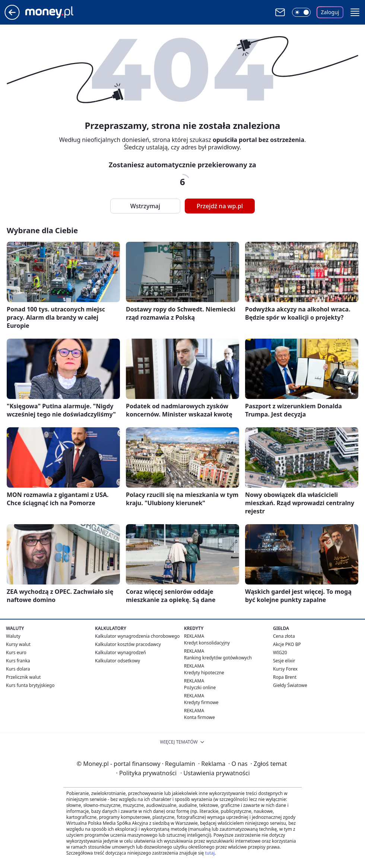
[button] (355, 12)
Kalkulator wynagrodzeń (120, 652)
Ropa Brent (285, 677)
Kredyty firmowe (201, 702)
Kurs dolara (18, 669)
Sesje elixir (284, 661)
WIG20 (280, 652)
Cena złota (284, 636)
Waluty (13, 636)
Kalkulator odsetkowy (118, 661)
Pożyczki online (200, 688)
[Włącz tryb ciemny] (301, 12)
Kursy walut (18, 644)
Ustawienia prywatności (215, 773)
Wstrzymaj (145, 206)
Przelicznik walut (23, 677)
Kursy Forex (285, 669)
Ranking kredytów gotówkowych (218, 658)
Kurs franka (18, 661)
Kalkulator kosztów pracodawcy (128, 644)
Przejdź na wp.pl (220, 206)
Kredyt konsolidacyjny (207, 643)
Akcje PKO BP (287, 644)
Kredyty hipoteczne (204, 673)
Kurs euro (16, 652)
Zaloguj (330, 12)
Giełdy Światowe (290, 685)
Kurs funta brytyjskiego (30, 685)
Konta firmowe (199, 717)
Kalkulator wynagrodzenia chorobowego (137, 636)
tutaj (210, 853)
